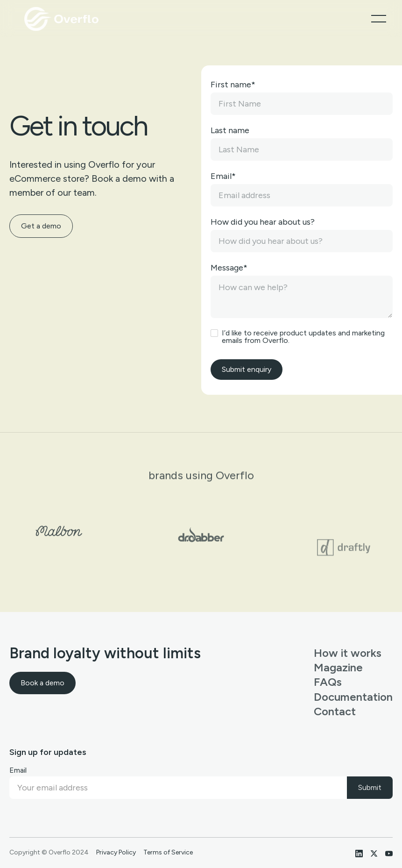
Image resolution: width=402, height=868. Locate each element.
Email (18, 770)
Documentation (353, 697)
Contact (335, 711)
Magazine (338, 667)
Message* (229, 268)
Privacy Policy (116, 853)
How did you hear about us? (263, 222)
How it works (348, 653)
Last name (230, 130)
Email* (223, 176)
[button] (379, 19)
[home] (62, 19)
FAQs (328, 682)
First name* (233, 85)
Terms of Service (168, 853)
